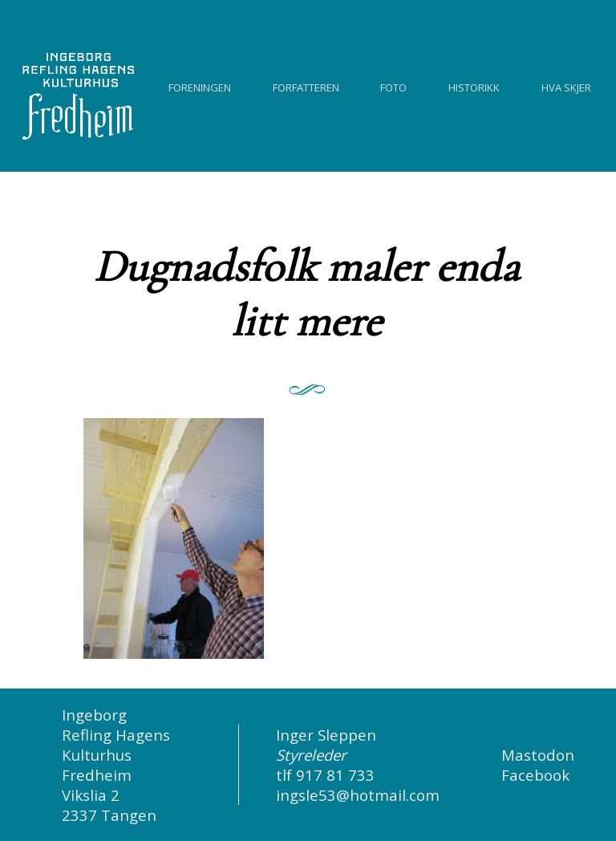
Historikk (474, 85)
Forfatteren (306, 85)
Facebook (535, 775)
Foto (393, 85)
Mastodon (538, 755)
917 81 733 (335, 775)
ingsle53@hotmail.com (358, 795)
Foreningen (200, 85)
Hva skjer (566, 85)
